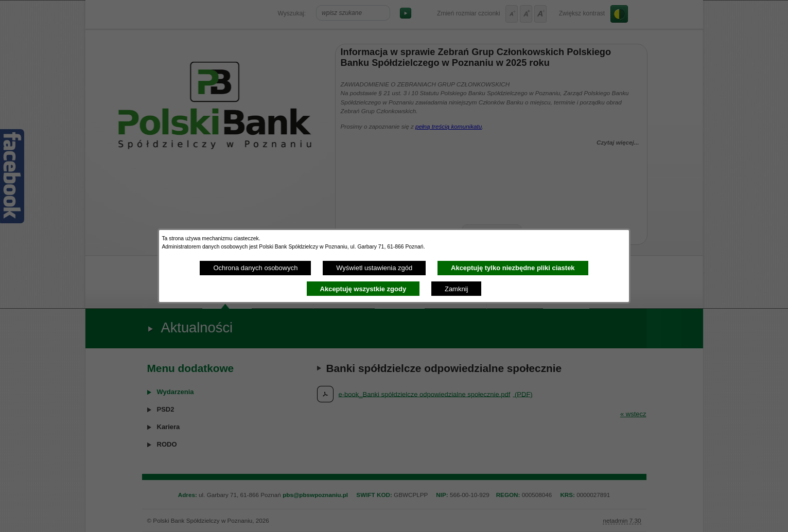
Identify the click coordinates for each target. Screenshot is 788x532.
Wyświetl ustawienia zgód (374, 268)
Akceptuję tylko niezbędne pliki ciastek (513, 268)
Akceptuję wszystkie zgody (363, 289)
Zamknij (457, 289)
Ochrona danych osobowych (255, 268)
